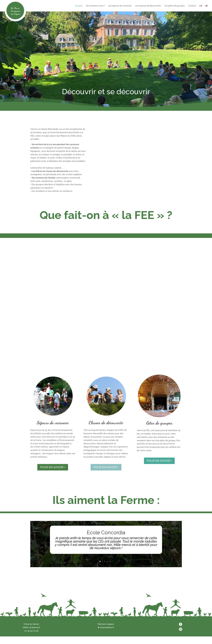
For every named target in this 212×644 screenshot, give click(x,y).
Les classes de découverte (148, 6)
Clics (106, 557)
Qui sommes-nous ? (95, 6)
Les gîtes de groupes (174, 6)
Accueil (79, 6)
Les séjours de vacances (120, 6)
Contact (192, 6)
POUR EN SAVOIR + (53, 467)
